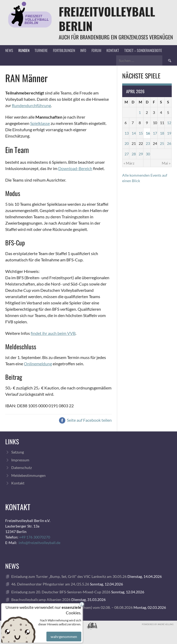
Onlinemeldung (38, 364)
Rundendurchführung (31, 105)
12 (169, 123)
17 (155, 133)
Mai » (166, 163)
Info (83, 50)
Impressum (20, 460)
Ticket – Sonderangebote (143, 50)
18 (162, 133)
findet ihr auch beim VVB (53, 333)
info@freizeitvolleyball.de (39, 543)
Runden (24, 50)
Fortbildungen (64, 50)
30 (148, 154)
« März (129, 163)
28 (134, 154)
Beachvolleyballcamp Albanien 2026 (41, 600)
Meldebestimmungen (28, 475)
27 (127, 154)
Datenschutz (22, 468)
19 (169, 133)
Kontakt (113, 50)
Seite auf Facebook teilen (85, 420)
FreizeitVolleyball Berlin (107, 19)
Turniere (41, 50)
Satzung (18, 452)
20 (127, 143)
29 (141, 154)
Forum (96, 50)
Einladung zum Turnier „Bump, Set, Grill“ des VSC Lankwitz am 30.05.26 (69, 576)
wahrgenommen (63, 633)
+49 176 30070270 (35, 537)
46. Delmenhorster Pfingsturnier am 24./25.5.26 (50, 584)
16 (148, 133)
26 (169, 143)
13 (127, 133)
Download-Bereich (75, 168)
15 (141, 133)
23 (148, 143)
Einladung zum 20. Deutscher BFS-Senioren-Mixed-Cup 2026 (61, 592)
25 (162, 143)
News (9, 50)
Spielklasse (40, 123)
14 (134, 133)
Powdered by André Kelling (158, 624)
